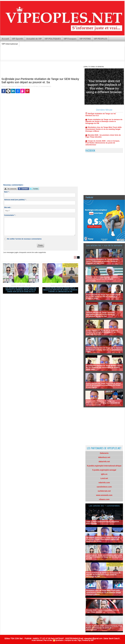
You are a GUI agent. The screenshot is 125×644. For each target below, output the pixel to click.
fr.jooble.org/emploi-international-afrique (104, 466)
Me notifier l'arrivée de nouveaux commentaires (24, 239)
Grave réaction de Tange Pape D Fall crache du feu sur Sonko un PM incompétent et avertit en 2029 (103, 297)
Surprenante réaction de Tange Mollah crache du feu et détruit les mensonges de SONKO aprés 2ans (104, 367)
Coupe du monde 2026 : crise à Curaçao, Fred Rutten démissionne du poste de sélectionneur (103, 144)
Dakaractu (104, 453)
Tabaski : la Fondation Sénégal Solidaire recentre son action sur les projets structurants (102, 279)
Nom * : (7, 192)
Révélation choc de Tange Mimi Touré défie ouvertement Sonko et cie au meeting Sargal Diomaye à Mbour (103, 130)
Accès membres (37, 640)
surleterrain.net (104, 491)
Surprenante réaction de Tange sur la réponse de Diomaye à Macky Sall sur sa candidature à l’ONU (104, 350)
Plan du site (48, 640)
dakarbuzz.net (104, 457)
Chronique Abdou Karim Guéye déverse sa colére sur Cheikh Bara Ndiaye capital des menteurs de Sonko (103, 539)
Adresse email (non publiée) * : (15, 200)
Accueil (5, 39)
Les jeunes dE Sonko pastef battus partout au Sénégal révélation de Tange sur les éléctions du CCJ (21, 290)
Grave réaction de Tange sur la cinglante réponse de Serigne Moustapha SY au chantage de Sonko (102, 332)
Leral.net (104, 478)
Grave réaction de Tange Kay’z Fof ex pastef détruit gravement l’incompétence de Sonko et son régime (103, 385)
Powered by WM (88, 640)
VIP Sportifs (18, 39)
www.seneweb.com (104, 495)
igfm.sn (104, 474)
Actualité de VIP (34, 39)
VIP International (10, 44)
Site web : (8, 207)
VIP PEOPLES (101, 39)
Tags (79, 640)
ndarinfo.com (104, 483)
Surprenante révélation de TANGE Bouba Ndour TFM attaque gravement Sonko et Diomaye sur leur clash (102, 261)
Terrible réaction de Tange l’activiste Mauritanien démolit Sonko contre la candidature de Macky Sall (100, 314)
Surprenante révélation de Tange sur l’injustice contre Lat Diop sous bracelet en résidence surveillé (103, 403)
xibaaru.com (104, 499)
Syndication (59, 640)
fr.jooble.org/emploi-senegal (104, 470)
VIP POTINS (85, 39)
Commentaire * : (10, 215)
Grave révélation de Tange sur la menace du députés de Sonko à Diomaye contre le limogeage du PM (60, 290)
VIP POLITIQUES (53, 39)
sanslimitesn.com (104, 487)
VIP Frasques (70, 39)
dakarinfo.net (104, 462)
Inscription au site (71, 640)
